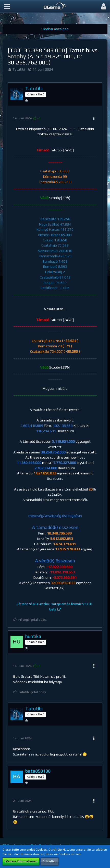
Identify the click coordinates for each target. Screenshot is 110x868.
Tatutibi (19, 69)
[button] (7, 6)
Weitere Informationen (21, 861)
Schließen (50, 861)
